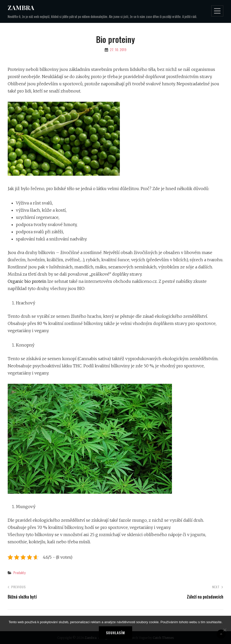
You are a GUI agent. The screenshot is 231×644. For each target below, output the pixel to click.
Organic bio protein (27, 281)
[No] (225, 630)
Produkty (19, 572)
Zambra (21, 7)
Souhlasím (115, 633)
